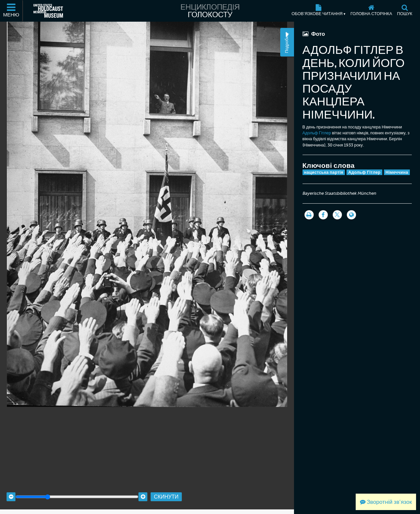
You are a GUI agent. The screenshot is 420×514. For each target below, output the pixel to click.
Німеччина (397, 172)
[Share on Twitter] (337, 215)
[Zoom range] (77, 489)
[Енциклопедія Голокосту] (210, 11)
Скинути (166, 489)
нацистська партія (324, 172)
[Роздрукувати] (309, 215)
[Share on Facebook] (323, 215)
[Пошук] (405, 11)
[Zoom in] (143, 489)
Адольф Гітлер (317, 133)
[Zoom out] (11, 489)
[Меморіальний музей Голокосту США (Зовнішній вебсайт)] (48, 11)
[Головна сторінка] (371, 11)
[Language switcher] (351, 215)
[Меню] (11, 11)
